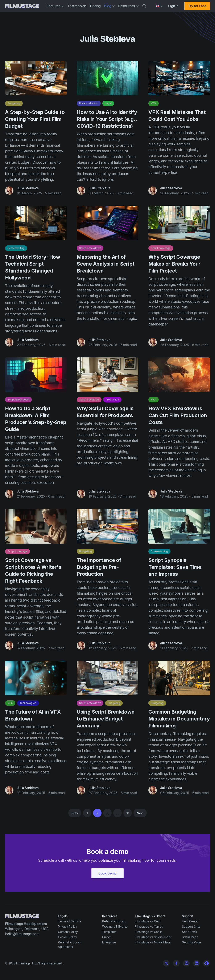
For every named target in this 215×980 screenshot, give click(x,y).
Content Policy (68, 932)
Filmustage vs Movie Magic (153, 942)
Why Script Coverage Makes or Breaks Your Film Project (174, 266)
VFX (154, 103)
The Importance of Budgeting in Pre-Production (99, 569)
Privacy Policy (68, 927)
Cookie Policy (67, 937)
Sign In (173, 6)
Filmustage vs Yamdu (149, 927)
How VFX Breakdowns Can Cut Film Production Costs (178, 417)
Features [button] (55, 6)
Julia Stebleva (28, 188)
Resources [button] (128, 6)
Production (112, 402)
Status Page (190, 937)
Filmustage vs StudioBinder (153, 937)
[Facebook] (176, 963)
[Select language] (159, 6)
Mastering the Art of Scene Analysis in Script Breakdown (106, 266)
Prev (75, 813)
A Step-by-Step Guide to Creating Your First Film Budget (35, 119)
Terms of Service (70, 921)
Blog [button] (109, 6)
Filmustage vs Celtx (148, 921)
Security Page (192, 942)
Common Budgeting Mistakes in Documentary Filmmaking (179, 721)
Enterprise (109, 942)
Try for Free (197, 6)
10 (128, 813)
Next (140, 813)
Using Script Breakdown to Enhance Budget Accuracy (106, 721)
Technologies (28, 705)
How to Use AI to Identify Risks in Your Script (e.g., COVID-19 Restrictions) (107, 119)
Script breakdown (90, 250)
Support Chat (191, 927)
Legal (108, 103)
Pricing (95, 6)
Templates (109, 932)
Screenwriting (16, 250)
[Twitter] (166, 963)
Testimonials (77, 6)
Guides (107, 937)
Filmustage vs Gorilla (149, 932)
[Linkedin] (197, 963)
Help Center (190, 921)
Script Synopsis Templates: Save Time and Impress (175, 569)
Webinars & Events (115, 927)
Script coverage (161, 250)
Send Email (189, 932)
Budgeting (14, 103)
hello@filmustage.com (22, 934)
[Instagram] (186, 963)
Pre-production (89, 103)
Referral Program (114, 921)
